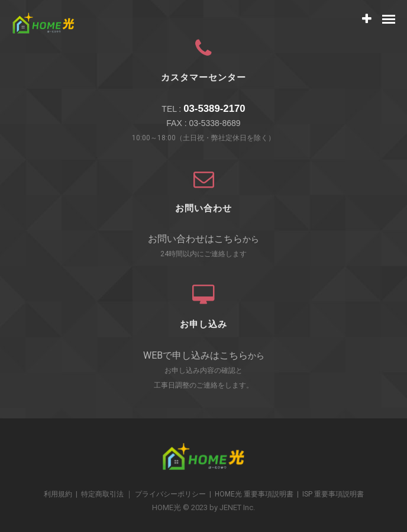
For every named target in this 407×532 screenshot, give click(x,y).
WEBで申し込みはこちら (196, 355)
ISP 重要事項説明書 (333, 494)
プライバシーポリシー (170, 494)
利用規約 (58, 494)
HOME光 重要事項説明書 (254, 494)
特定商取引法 (102, 494)
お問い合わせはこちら (195, 239)
